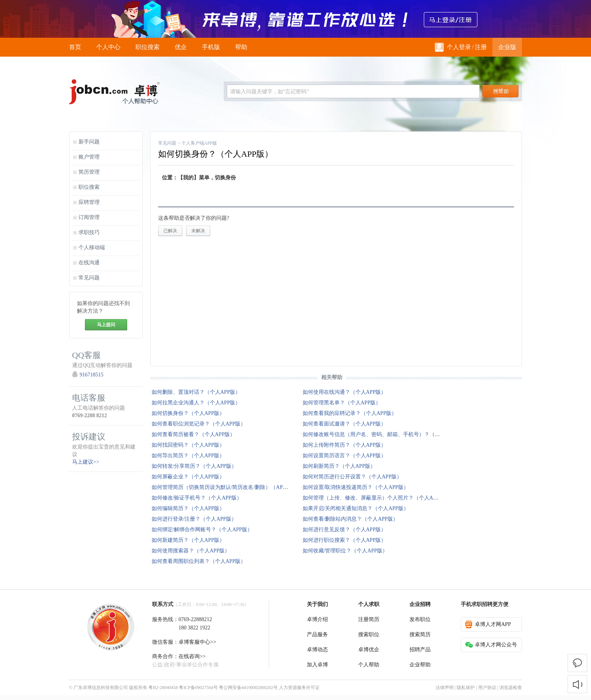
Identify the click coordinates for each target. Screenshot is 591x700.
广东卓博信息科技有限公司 (101, 688)
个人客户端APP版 (199, 143)
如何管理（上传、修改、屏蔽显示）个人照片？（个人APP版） (376, 498)
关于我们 (317, 604)
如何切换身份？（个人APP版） (188, 413)
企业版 (507, 47)
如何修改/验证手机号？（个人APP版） (197, 498)
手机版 (211, 47)
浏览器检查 (511, 688)
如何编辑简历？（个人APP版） (188, 508)
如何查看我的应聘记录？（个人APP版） (350, 413)
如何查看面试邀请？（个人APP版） (345, 424)
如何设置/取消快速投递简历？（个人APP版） (356, 487)
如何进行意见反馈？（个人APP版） (345, 530)
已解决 (170, 231)
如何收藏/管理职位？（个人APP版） (345, 551)
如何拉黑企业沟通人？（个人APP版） (196, 403)
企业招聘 (420, 604)
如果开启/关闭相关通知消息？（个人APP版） (356, 508)
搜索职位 (369, 634)
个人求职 (369, 604)
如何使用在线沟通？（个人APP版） (345, 392)
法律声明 (445, 688)
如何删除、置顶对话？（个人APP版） (196, 392)
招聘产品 (420, 650)
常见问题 (167, 143)
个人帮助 (369, 665)
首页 (75, 47)
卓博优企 (369, 650)
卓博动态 (317, 650)
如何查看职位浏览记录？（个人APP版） (199, 424)
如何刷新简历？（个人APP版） (339, 466)
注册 (481, 47)
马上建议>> (86, 462)
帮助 (241, 47)
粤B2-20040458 (163, 688)
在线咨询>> (192, 656)
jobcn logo (114, 92)
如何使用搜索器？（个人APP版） (191, 551)
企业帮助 (420, 665)
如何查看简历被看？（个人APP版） (194, 434)
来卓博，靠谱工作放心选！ (295, 19)
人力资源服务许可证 (299, 688)
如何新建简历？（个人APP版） (188, 540)
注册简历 (369, 619)
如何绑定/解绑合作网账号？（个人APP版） (202, 530)
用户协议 (487, 688)
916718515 (92, 375)
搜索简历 (420, 634)
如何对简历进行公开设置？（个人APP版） (352, 477)
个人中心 (108, 47)
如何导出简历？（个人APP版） (188, 456)
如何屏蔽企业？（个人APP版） (188, 477)
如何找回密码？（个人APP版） (188, 445)
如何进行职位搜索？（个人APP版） (345, 540)
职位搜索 (148, 47)
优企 (181, 47)
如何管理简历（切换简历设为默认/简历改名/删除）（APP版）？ (227, 487)
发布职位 (420, 619)
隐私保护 (466, 688)
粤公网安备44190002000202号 (248, 688)
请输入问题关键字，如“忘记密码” (269, 92)
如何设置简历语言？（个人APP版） (345, 456)
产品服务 (317, 634)
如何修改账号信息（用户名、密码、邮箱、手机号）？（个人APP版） (384, 434)
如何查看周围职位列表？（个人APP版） (199, 561)
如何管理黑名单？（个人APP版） (342, 403)
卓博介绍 (317, 619)
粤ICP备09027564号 (198, 688)
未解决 (198, 231)
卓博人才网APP (488, 624)
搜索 (500, 91)
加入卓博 (317, 665)
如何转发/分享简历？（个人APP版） (194, 466)
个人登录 (453, 47)
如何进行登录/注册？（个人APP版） (194, 519)
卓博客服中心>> (197, 642)
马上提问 (106, 325)
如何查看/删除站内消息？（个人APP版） (351, 519)
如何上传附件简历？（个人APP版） (345, 445)
